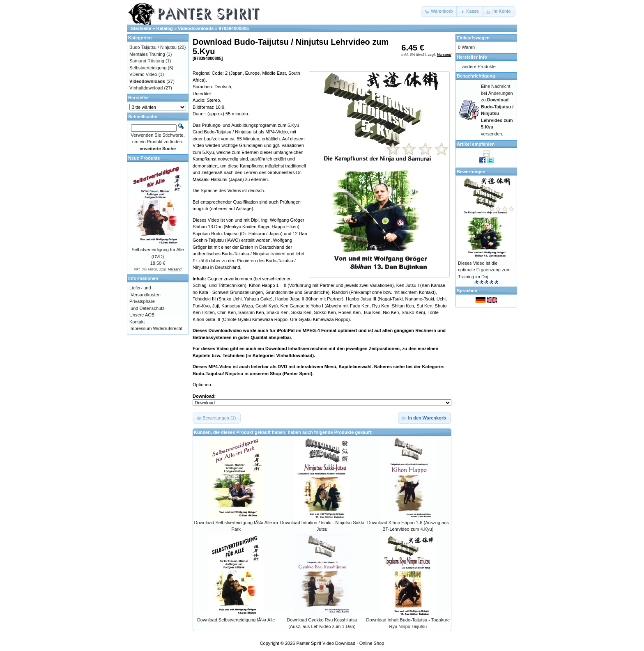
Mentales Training (147, 54)
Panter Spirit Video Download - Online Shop (340, 643)
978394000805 (234, 28)
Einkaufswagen (473, 38)
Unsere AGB (142, 315)
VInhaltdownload (146, 88)
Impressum (140, 328)
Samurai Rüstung (147, 61)
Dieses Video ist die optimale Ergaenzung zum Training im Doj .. (484, 270)
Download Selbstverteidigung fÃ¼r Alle (236, 620)
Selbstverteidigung (148, 68)
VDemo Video (143, 74)
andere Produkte (479, 66)
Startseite (141, 28)
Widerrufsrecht (168, 328)
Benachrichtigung (476, 76)
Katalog (165, 28)
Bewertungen (471, 172)
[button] (439, 11)
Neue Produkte (144, 158)
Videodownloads (196, 28)
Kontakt (137, 322)
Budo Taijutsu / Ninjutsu (153, 47)
